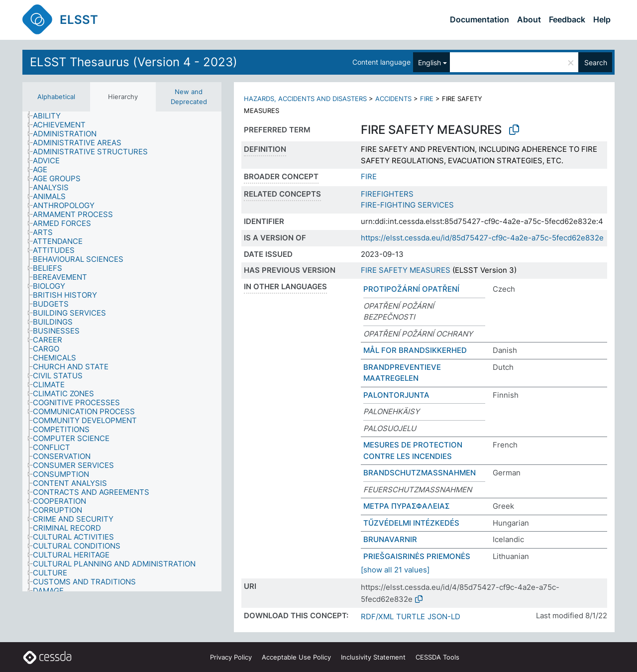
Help (602, 19)
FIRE (427, 99)
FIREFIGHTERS (387, 194)
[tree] (122, 351)
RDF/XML (377, 616)
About (529, 19)
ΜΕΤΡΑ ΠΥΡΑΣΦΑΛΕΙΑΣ (407, 506)
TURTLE (411, 616)
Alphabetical (56, 97)
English (429, 62)
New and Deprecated (189, 97)
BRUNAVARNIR (390, 539)
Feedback (567, 19)
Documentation (479, 19)
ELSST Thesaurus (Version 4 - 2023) (134, 62)
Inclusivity (373, 657)
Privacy (231, 657)
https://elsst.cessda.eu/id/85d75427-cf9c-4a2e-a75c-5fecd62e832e (482, 238)
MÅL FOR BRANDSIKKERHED (415, 350)
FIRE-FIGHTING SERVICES (407, 205)
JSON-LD (444, 616)
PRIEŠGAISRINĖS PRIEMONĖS (417, 556)
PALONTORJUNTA (396, 395)
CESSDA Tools (437, 657)
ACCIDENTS (393, 99)
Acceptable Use (296, 657)
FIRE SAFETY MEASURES (406, 270)
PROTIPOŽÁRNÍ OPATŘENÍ (411, 289)
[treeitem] (51, 116)
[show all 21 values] (395, 570)
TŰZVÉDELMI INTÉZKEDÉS (411, 523)
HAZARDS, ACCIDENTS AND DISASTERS (305, 99)
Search (596, 62)
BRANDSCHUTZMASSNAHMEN (420, 473)
